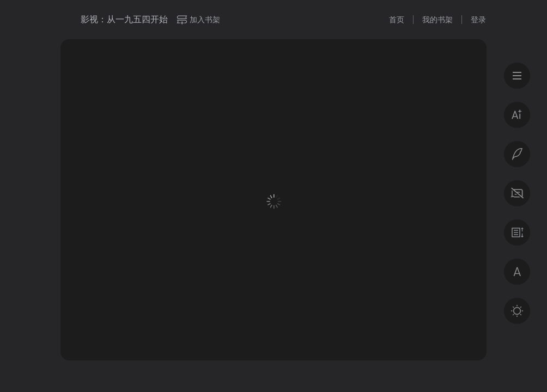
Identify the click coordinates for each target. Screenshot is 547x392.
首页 (397, 20)
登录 (478, 20)
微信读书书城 (66, 20)
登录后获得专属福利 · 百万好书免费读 (274, 287)
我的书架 (437, 20)
